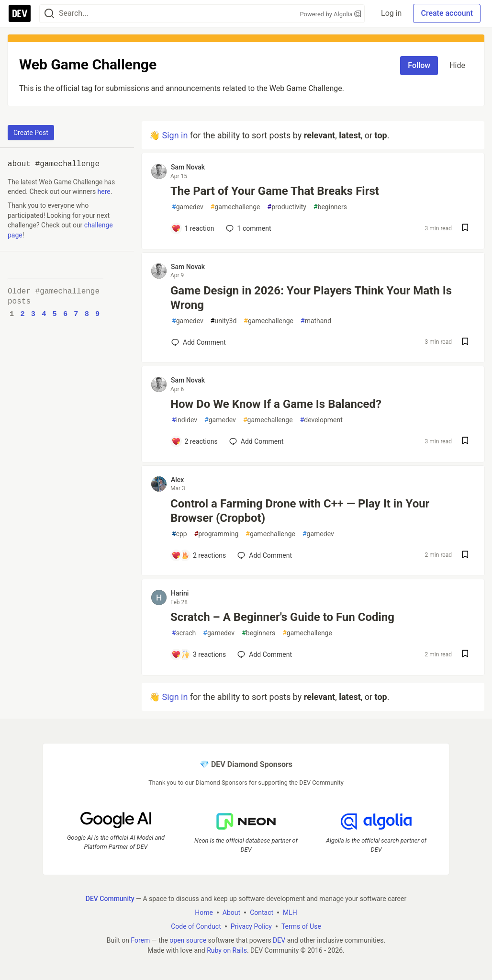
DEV (279, 940)
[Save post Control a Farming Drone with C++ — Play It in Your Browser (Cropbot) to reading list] (465, 556)
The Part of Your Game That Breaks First (275, 191)
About (231, 912)
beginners (330, 207)
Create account (447, 13)
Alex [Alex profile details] (177, 480)
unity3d (224, 321)
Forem (140, 940)
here (104, 191)
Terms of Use (301, 926)
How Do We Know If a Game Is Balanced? (276, 404)
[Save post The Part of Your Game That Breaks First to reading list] (465, 229)
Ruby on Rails (227, 950)
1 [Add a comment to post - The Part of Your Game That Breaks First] (248, 228)
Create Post (31, 133)
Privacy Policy (251, 926)
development (321, 420)
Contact (262, 912)
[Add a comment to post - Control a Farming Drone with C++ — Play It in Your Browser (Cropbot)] (199, 555)
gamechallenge (235, 207)
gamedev (188, 207)
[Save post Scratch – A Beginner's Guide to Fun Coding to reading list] (465, 655)
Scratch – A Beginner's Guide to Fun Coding (282, 617)
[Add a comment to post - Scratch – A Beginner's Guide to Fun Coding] (199, 654)
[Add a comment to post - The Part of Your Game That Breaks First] (193, 228)
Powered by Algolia (330, 14)
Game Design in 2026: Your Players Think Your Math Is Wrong (311, 298)
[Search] (49, 14)
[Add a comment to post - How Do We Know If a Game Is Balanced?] (195, 441)
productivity (287, 207)
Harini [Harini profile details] (180, 593)
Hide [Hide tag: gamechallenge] (457, 65)
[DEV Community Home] (20, 13)
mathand (316, 321)
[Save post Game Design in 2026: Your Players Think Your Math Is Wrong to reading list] (465, 343)
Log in (391, 13)
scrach (184, 633)
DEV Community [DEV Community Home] (110, 898)
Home (204, 912)
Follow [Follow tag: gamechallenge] (419, 65)
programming (217, 534)
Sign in (175, 135)
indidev (184, 420)
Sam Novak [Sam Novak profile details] (188, 167)
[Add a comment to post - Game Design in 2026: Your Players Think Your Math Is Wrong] (199, 342)
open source (188, 940)
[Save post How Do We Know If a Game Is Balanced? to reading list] (465, 442)
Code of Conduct (196, 926)
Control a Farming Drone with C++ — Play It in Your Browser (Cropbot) (300, 511)
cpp (179, 534)
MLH (290, 912)
